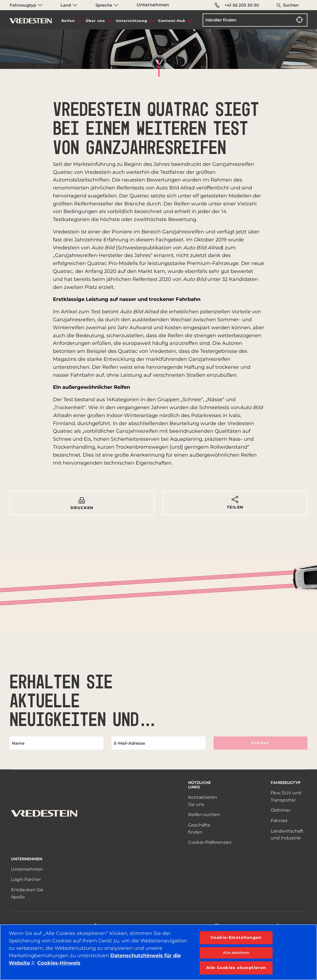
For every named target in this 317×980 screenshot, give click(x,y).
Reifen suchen (204, 815)
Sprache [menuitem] (107, 5)
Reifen (68, 21)
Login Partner (26, 879)
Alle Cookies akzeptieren (236, 968)
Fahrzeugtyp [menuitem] (26, 5)
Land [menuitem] (69, 5)
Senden (260, 743)
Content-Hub (172, 21)
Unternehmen (153, 5)
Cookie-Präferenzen (210, 842)
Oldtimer (281, 810)
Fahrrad (279, 821)
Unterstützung (132, 21)
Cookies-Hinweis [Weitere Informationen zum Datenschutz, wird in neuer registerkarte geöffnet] (59, 963)
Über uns (95, 21)
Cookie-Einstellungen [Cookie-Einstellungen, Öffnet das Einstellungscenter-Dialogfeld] (236, 937)
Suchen (291, 5)
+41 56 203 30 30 (237, 5)
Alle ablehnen (236, 953)
